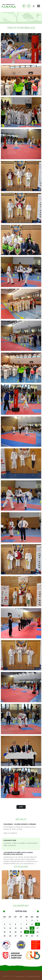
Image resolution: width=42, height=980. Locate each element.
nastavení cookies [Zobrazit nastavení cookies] (34, 976)
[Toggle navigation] (38, 6)
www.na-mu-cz (21, 976)
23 (32, 932)
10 (37, 924)
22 (27, 932)
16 (32, 928)
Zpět (21, 807)
